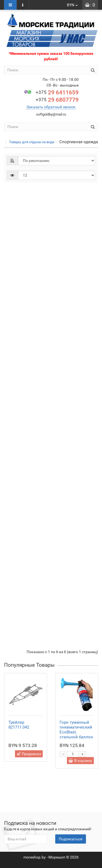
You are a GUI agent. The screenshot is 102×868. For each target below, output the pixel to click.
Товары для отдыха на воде (32, 142)
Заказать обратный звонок (51, 107)
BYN (73, 5)
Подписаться (71, 839)
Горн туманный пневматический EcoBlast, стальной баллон (76, 730)
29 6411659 (57, 92)
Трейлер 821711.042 (19, 725)
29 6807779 (57, 100)
